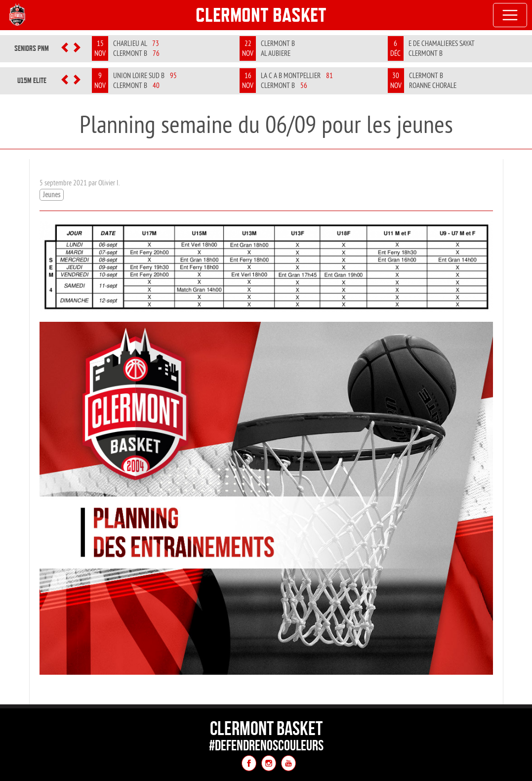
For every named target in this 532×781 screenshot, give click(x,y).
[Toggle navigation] (510, 15)
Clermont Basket (261, 15)
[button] (65, 48)
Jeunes (52, 195)
